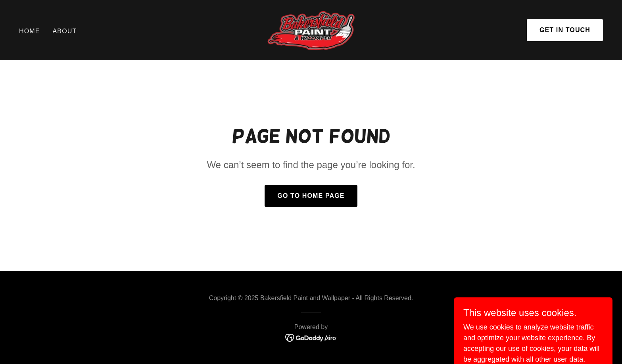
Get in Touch (565, 30)
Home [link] (30, 31)
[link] (311, 30)
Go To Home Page (311, 196)
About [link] (65, 31)
